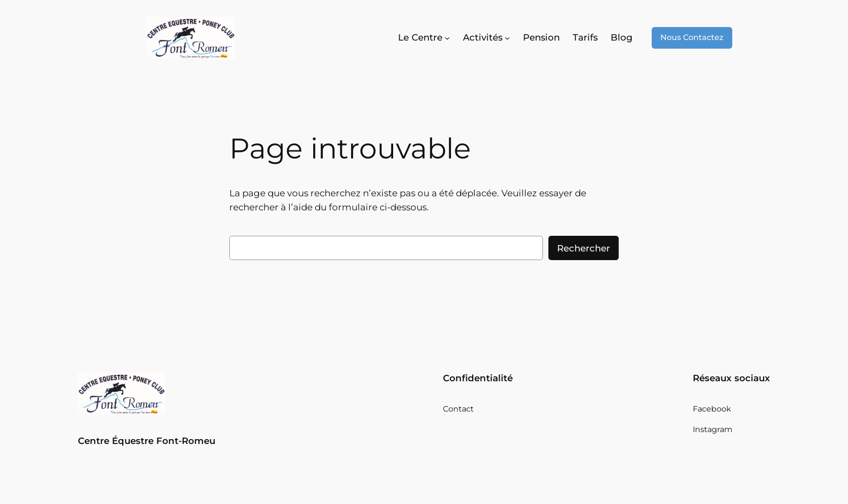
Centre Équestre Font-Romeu (147, 441)
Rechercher (584, 248)
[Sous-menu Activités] (486, 38)
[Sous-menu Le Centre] (424, 38)
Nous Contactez (692, 37)
